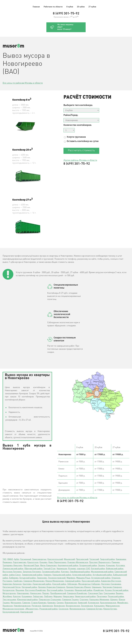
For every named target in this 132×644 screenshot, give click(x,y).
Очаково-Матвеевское (78, 562)
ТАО (4, 559)
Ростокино (7, 581)
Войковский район (115, 569)
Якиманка (7, 562)
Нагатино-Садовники (111, 584)
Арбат (17, 559)
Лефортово (38, 597)
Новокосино (36, 593)
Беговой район (98, 569)
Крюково (51, 603)
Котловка (120, 566)
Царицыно (97, 587)
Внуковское (59, 606)
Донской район (59, 584)
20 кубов (81, 7)
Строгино (84, 600)
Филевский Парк (31, 566)
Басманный (26, 559)
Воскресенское (73, 606)
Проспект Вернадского (100, 562)
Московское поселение (13, 609)
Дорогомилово (20, 562)
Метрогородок (9, 593)
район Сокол (15, 575)
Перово (46, 593)
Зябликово (72, 584)
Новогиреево (23, 593)
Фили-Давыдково (48, 566)
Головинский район (51, 572)
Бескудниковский (11, 612)
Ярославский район (91, 581)
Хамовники (121, 559)
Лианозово (42, 578)
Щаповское (48, 606)
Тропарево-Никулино (13, 566)
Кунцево (43, 562)
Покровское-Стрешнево (50, 600)
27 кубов (92, 7)
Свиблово (18, 581)
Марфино (71, 578)
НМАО (10, 559)
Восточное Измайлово (35, 590)
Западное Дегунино (32, 572)
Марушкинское (113, 606)
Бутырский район (28, 578)
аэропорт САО (84, 569)
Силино (60, 603)
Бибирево (14, 578)
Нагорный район (29, 587)
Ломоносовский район (13, 569)
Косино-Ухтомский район (117, 590)
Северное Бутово (94, 609)
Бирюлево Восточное (111, 581)
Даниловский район (42, 584)
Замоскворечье (39, 559)
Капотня (17, 597)
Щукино (114, 600)
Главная (36, 7)
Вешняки (20, 590)
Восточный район (55, 590)
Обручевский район (33, 569)
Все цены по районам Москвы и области (23, 83)
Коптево (65, 572)
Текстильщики (9, 600)
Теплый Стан (49, 569)
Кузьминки (27, 597)
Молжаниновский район (102, 572)
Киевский (82, 603)
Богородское (9, 590)
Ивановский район (84, 590)
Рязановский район (49, 609)
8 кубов (70, 7)
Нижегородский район (85, 597)
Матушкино (16, 603)
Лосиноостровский (57, 578)
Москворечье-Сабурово (89, 584)
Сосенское (64, 609)
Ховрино (47, 575)
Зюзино (102, 566)
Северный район (73, 581)
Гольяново (69, 590)
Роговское (36, 606)
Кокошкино (99, 606)
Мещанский (69, 559)
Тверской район (107, 559)
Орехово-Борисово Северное (52, 587)
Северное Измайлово (77, 593)
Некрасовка (68, 597)
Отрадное (116, 578)
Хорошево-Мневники (99, 600)
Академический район (68, 566)
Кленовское (93, 603)
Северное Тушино (70, 600)
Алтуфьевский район (102, 575)
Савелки (26, 603)
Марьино (58, 597)
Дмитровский (26, 612)
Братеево (27, 584)
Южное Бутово (110, 609)
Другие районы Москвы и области (80, 160)
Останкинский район (101, 578)
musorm (13, 46)
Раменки (116, 562)
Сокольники (109, 593)
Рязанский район (116, 597)
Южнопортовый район (27, 600)
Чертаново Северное (112, 587)
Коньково (111, 566)
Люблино (48, 597)
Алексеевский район (82, 575)
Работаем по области (53, 7)
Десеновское (87, 606)
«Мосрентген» (32, 609)
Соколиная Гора (95, 593)
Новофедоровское (22, 606)
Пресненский (82, 559)
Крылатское (33, 562)
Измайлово (99, 590)
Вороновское (71, 603)
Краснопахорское (108, 603)
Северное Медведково (34, 581)
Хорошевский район (62, 575)
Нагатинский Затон (12, 587)
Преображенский (58, 593)
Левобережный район (80, 572)
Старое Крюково (39, 603)
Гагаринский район (88, 566)
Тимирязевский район (32, 575)
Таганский (94, 559)
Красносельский (55, 559)
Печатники (102, 597)
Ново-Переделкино (57, 562)
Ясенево (72, 569)
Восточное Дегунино (12, 572)
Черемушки (62, 569)
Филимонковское (77, 609)
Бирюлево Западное (12, 584)
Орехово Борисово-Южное (79, 587)
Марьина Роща (83, 578)
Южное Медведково (55, 581)
